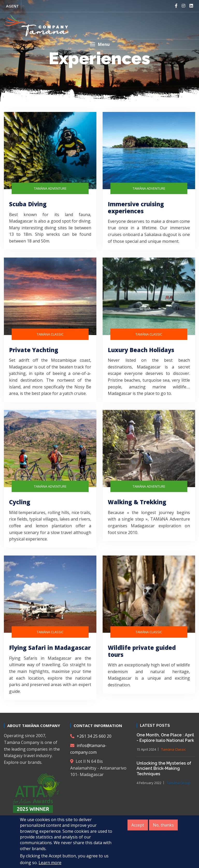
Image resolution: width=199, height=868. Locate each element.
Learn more (50, 863)
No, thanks (163, 826)
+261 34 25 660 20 (91, 736)
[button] (99, 44)
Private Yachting (34, 350)
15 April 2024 (146, 749)
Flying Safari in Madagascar (50, 648)
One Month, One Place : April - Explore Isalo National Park (165, 738)
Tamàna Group (179, 783)
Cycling (20, 502)
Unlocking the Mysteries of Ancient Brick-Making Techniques (164, 769)
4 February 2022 (149, 783)
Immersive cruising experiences (136, 207)
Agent (12, 6)
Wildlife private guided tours (142, 651)
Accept (137, 826)
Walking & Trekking (137, 502)
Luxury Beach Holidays (141, 350)
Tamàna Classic (173, 749)
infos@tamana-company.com (88, 749)
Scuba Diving (28, 204)
